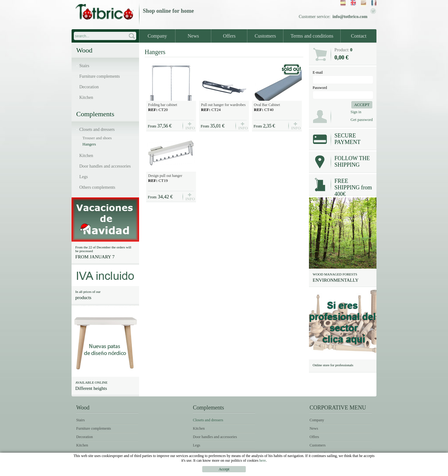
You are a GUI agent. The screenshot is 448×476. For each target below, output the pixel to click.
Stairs (84, 66)
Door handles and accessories (105, 166)
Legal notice (306, 471)
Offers (229, 36)
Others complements (97, 187)
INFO (190, 128)
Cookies (367, 471)
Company (157, 36)
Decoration (89, 87)
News (193, 36)
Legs (84, 177)
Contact (359, 36)
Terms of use (339, 471)
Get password (362, 120)
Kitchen (86, 97)
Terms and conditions (312, 36)
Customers (265, 36)
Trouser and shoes (97, 138)
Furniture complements (100, 76)
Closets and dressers (97, 129)
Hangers (89, 144)
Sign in (356, 112)
